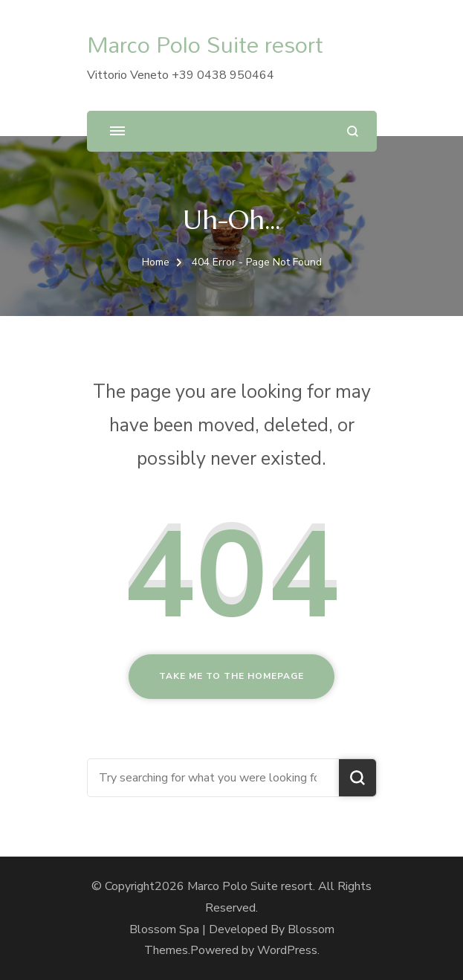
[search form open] (353, 131)
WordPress (287, 950)
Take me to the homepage (231, 676)
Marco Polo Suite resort (205, 44)
